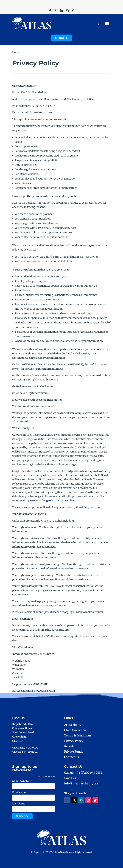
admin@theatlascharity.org (52, 612)
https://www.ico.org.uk (41, 691)
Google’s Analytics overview (58, 500)
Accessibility (73, 725)
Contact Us (72, 757)
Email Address (22, 781)
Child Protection (75, 730)
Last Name (19, 804)
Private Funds (74, 752)
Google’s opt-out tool (88, 507)
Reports (69, 746)
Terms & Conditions (78, 735)
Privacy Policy (74, 741)
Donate (61, 38)
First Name (19, 792)
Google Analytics (42, 435)
